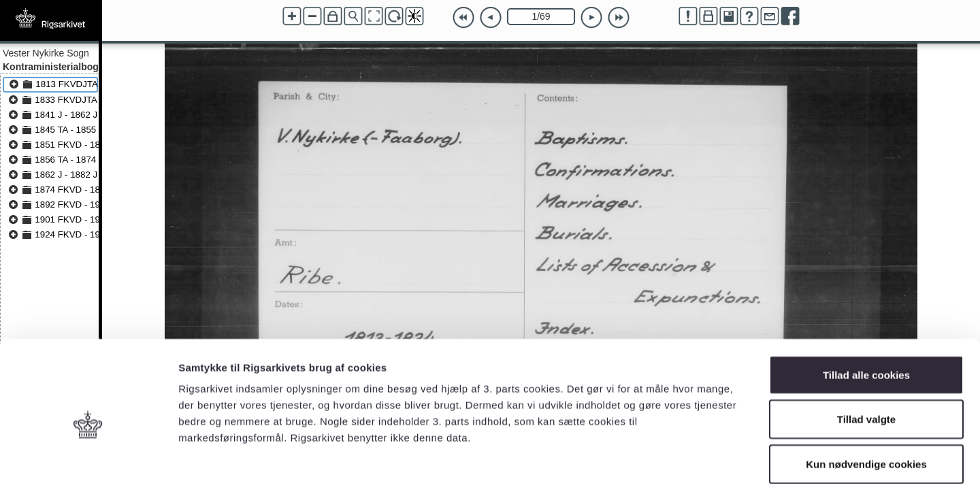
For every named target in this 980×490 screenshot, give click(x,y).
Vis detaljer (707, 463)
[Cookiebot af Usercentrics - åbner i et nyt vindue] (88, 463)
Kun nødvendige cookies (866, 401)
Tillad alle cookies (866, 311)
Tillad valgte (866, 356)
